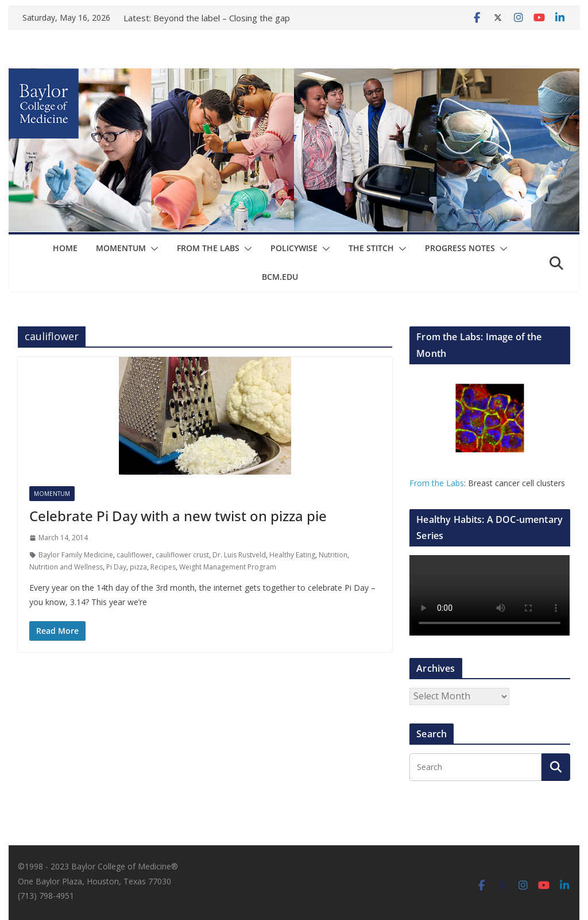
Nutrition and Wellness (66, 567)
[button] (152, 249)
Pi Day (116, 567)
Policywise (294, 248)
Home (65, 248)
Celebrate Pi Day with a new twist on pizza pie (178, 516)
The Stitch (371, 248)
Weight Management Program (228, 567)
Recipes (163, 567)
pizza (138, 567)
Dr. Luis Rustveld (239, 555)
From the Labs (437, 483)
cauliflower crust (182, 555)
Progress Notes (460, 248)
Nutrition (333, 555)
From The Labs (208, 248)
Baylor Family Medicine (76, 555)
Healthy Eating (292, 555)
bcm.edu (280, 277)
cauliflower (134, 555)
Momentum (121, 248)
